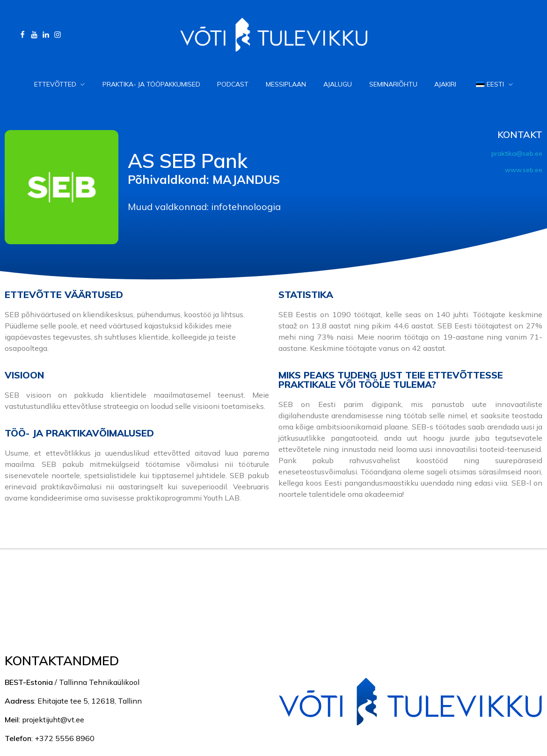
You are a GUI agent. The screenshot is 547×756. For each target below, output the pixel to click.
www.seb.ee (524, 170)
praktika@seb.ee (517, 153)
